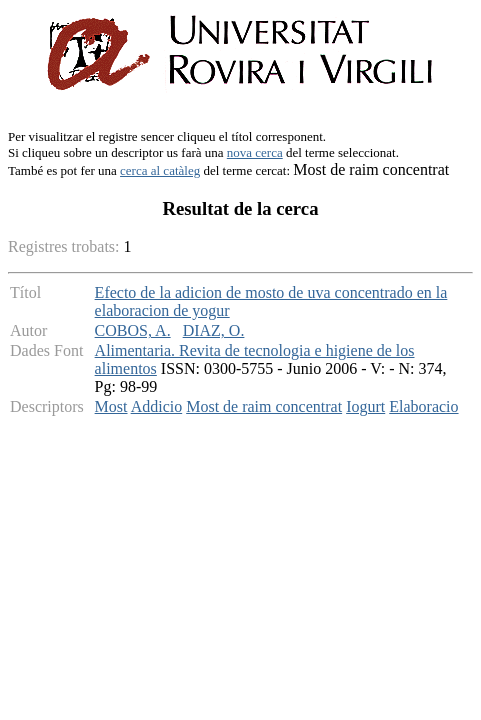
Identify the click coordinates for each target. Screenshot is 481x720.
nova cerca (255, 152)
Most (111, 406)
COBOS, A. (133, 330)
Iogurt (365, 406)
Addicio (157, 406)
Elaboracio (423, 406)
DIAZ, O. (214, 330)
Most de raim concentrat (264, 406)
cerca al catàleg (160, 170)
